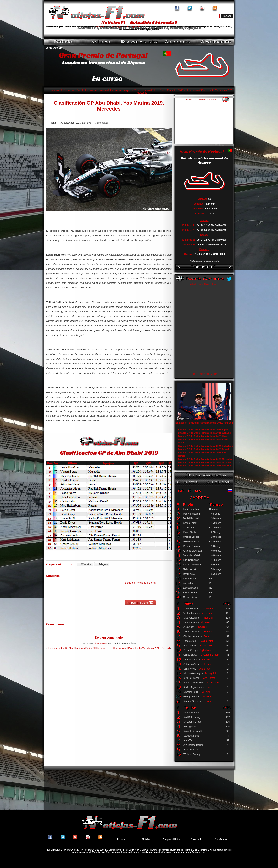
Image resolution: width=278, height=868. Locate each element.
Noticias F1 (105, 90)
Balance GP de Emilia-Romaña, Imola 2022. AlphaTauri (206, 446)
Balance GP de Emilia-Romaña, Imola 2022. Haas (203, 436)
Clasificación (222, 839)
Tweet (73, 564)
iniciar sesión (100, 643)
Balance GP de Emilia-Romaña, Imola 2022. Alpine (203, 430)
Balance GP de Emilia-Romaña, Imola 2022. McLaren (205, 462)
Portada (121, 839)
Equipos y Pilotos (171, 839)
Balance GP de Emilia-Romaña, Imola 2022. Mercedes (205, 459)
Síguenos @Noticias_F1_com (140, 583)
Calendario (196, 839)
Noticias (93, 90)
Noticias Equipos (122, 90)
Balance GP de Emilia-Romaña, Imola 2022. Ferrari (204, 449)
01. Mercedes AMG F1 (145, 90)
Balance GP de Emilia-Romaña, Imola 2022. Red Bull (204, 423)
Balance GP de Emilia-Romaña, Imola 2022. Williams (204, 433)
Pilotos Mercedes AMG (171, 90)
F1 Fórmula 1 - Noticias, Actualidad (201, 100)
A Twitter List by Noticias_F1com (204, 284)
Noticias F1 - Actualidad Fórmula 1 (68, 90)
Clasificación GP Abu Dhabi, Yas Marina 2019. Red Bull (141, 648)
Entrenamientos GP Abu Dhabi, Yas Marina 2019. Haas (76, 648)
